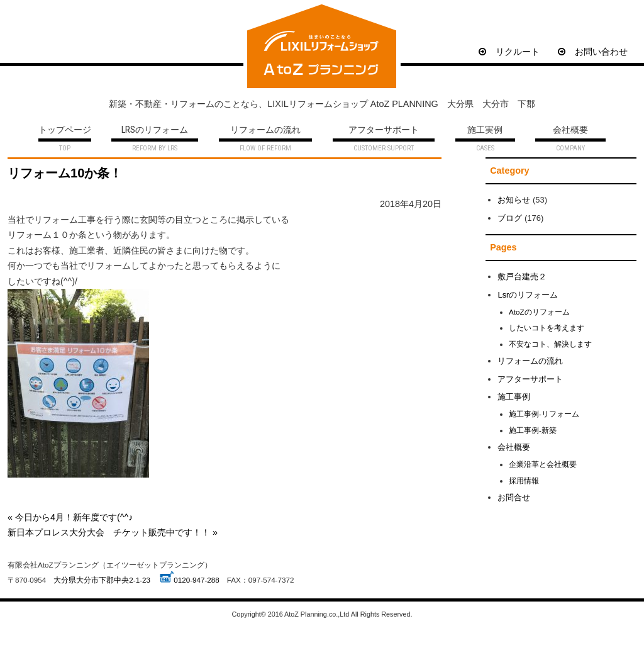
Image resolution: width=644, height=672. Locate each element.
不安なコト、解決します (550, 344)
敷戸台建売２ (522, 277)
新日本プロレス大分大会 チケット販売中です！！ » (113, 532)
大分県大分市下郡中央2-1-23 (102, 580)
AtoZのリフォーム (539, 312)
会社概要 (570, 131)
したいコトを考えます (547, 328)
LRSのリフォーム (155, 131)
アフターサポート (384, 131)
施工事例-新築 (533, 430)
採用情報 (524, 480)
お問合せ (514, 497)
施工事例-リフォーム (544, 414)
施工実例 (485, 131)
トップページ (65, 131)
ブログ (510, 218)
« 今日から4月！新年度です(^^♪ (70, 517)
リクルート (509, 52)
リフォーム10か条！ (65, 173)
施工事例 (514, 397)
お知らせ (514, 200)
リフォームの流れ (265, 131)
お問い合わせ (593, 52)
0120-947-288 (197, 580)
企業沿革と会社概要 (543, 464)
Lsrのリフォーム (528, 295)
